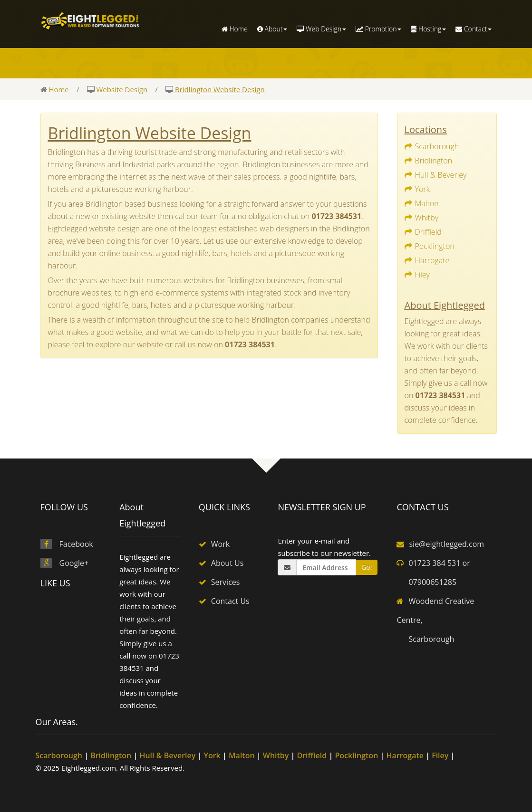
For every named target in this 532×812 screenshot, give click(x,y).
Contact (474, 29)
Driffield (428, 232)
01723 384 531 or (439, 563)
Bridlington (434, 161)
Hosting (428, 29)
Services (226, 582)
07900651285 (432, 582)
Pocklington (435, 246)
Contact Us (230, 601)
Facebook (76, 544)
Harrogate (432, 260)
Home (235, 29)
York (423, 189)
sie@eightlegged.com (446, 544)
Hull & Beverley (441, 175)
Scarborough (437, 146)
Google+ (74, 563)
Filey (422, 275)
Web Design (321, 29)
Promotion (378, 29)
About (272, 29)
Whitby (427, 218)
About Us (227, 563)
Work (220, 544)
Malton (427, 203)
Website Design (121, 89)
